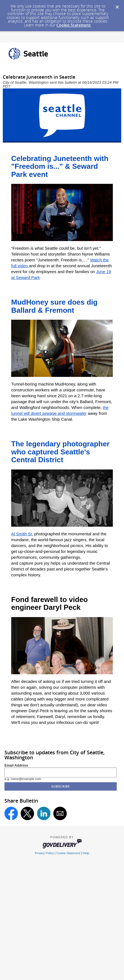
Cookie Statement (74, 25)
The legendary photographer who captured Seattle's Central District (60, 452)
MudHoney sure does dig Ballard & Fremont (54, 306)
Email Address (16, 765)
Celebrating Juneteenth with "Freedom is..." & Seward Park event (60, 166)
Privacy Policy (44, 853)
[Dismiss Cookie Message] (117, 5)
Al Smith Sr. (22, 534)
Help (86, 853)
